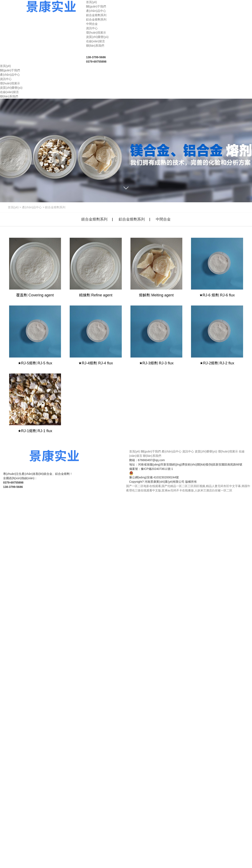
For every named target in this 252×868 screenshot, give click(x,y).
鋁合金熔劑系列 (96, 19)
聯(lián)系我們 (152, 456)
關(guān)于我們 (151, 451)
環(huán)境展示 (228, 451)
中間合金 (92, 24)
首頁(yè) (13, 207)
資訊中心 (188, 451)
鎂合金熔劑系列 (96, 15)
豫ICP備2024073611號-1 (157, 469)
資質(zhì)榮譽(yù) (206, 451)
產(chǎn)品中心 (32, 207)
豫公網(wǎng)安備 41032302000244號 (154, 475)
